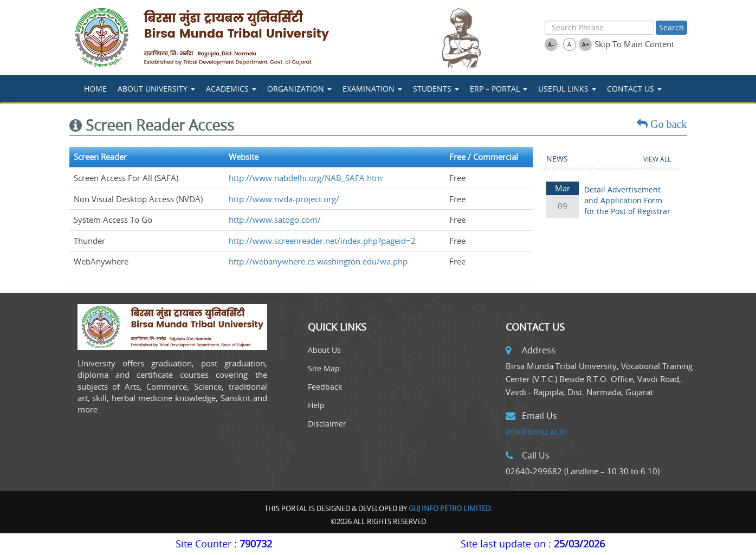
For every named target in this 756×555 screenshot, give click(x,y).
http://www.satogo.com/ (275, 220)
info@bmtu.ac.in (536, 431)
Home (95, 89)
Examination (372, 89)
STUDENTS (436, 89)
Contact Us (634, 89)
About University (156, 89)
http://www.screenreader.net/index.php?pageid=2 (322, 241)
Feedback (325, 387)
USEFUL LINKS (567, 89)
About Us (324, 350)
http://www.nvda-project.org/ (284, 199)
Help (316, 405)
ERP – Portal (499, 89)
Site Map (324, 368)
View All (657, 159)
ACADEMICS (231, 89)
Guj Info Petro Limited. (450, 508)
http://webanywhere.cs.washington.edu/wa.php (318, 261)
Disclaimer (327, 424)
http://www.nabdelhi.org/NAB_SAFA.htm (305, 178)
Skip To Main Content (634, 44)
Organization (299, 89)
